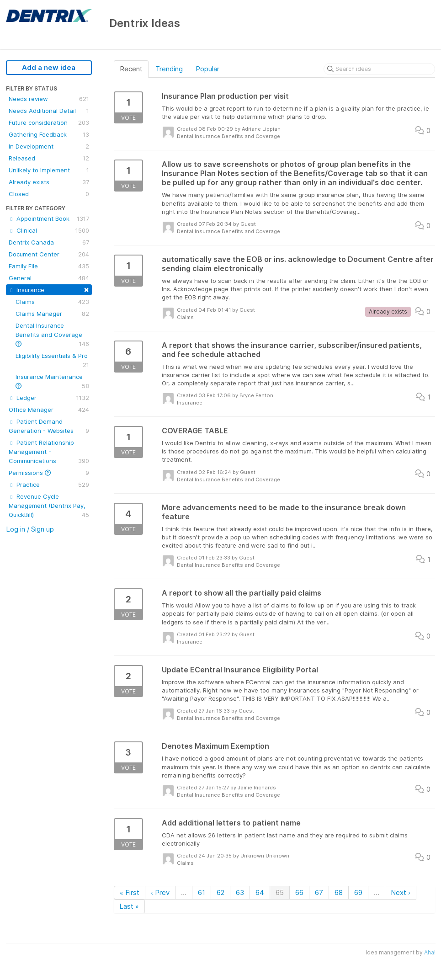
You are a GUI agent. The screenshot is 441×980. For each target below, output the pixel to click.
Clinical (49, 230)
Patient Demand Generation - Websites (49, 426)
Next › (401, 892)
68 (339, 892)
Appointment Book (49, 218)
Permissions (49, 473)
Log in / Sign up (30, 529)
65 (280, 892)
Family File (49, 266)
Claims (52, 302)
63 (240, 892)
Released (49, 158)
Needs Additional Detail (49, 111)
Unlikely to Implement (49, 170)
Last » (129, 906)
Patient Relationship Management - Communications (49, 452)
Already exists (49, 182)
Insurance (49, 289)
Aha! (430, 952)
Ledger (49, 398)
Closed (49, 194)
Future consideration (49, 122)
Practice (49, 485)
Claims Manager (52, 314)
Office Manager (49, 410)
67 (319, 892)
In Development (49, 146)
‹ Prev (160, 892)
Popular (207, 69)
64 (260, 892)
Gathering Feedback (49, 134)
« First (130, 892)
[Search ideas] (379, 69)
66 (299, 892)
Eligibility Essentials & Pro (52, 361)
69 (358, 892)
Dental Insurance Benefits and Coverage (52, 335)
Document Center (49, 254)
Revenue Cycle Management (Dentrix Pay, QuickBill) (49, 506)
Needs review (49, 99)
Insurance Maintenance (52, 382)
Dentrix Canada (49, 242)
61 (202, 892)
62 (220, 892)
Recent (131, 69)
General (49, 278)
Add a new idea (49, 67)
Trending (169, 69)
